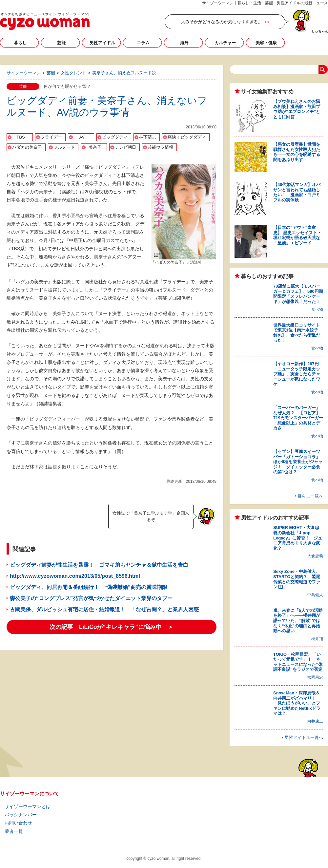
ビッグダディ (115, 137)
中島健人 (315, 595)
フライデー (51, 137)
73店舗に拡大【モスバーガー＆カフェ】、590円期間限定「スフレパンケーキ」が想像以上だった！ (298, 294)
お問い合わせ (18, 823)
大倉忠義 (315, 556)
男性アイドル (102, 43)
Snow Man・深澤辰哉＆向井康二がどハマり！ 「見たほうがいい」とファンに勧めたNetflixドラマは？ (297, 703)
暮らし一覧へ (310, 496)
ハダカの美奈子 (27, 147)
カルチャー (225, 43)
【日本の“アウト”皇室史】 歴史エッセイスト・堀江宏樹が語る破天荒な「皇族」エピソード (297, 235)
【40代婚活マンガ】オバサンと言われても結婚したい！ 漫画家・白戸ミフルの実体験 (297, 192)
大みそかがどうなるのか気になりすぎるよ (222, 22)
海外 (184, 43)
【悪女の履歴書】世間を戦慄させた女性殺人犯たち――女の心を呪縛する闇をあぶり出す (297, 152)
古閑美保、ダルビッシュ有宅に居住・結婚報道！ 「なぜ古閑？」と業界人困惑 (104, 609)
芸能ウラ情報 (160, 147)
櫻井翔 (317, 639)
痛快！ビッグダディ (187, 137)
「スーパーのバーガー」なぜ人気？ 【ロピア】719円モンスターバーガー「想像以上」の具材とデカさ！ (298, 418)
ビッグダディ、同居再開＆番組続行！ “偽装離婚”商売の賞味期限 (89, 587)
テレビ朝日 (125, 147)
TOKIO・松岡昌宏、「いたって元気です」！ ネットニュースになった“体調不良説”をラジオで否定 (298, 662)
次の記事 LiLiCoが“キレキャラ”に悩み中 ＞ (112, 627)
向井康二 (315, 721)
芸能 (61, 43)
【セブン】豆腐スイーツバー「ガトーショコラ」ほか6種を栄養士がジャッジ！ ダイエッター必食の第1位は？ (298, 462)
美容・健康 (266, 43)
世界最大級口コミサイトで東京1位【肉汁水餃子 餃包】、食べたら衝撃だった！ (298, 333)
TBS (20, 137)
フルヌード (64, 147)
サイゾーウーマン (45, 21)
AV (82, 137)
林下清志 (148, 137)
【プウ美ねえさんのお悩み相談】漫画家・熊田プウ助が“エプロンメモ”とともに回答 (297, 109)
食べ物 (317, 310)
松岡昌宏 (315, 677)
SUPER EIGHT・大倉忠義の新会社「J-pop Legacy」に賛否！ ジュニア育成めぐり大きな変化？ (298, 538)
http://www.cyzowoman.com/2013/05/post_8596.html (75, 576)
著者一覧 (14, 831)
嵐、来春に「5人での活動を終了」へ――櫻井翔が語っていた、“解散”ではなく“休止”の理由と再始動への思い (298, 621)
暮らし (20, 43)
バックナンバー (21, 815)
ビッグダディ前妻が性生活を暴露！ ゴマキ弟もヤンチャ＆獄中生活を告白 (99, 565)
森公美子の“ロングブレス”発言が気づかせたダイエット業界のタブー (91, 598)
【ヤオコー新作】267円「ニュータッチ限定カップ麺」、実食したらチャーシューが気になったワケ (297, 374)
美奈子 (95, 147)
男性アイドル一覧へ (304, 737)
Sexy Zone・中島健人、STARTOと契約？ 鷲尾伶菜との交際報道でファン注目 (297, 579)
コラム (143, 43)
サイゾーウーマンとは (28, 806)
